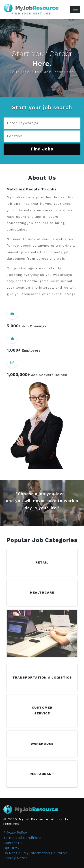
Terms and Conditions (22, 838)
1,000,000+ (18, 375)
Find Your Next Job (31, 14)
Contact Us (13, 843)
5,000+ (14, 326)
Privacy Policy (15, 832)
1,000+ (14, 350)
